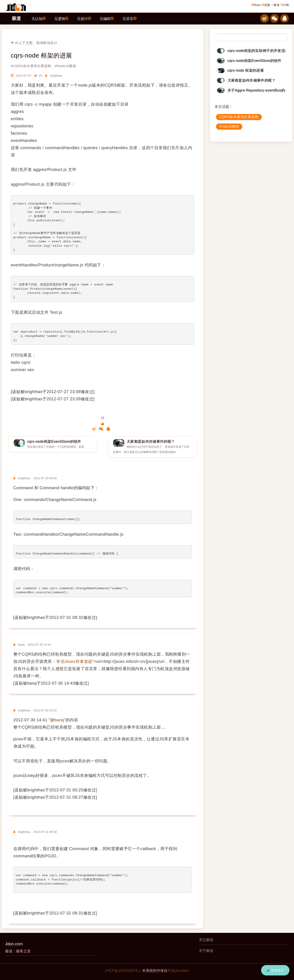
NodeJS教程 (229, 126)
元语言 (129, 18)
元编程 (107, 18)
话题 (266, 5)
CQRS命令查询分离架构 (239, 117)
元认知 (39, 18)
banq (59, 720)
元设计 (84, 18)
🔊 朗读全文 (275, 970)
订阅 (285, 5)
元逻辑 (61, 18)
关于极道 (206, 951)
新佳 (275, 5)
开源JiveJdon (178, 971)
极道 (16, 18)
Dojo (256, 5)
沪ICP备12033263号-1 (123, 971)
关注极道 (206, 940)
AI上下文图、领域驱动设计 (34, 43)
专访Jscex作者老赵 (74, 661)
